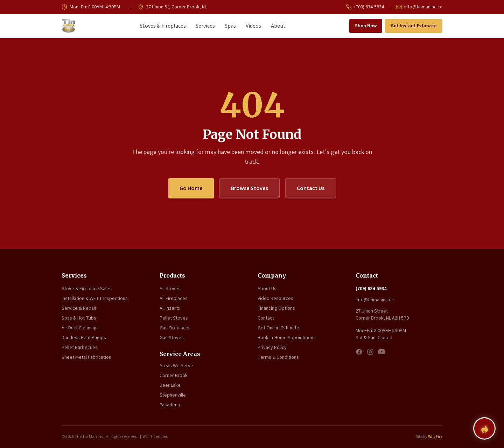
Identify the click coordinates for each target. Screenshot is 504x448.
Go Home (191, 188)
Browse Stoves (250, 188)
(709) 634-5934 (365, 7)
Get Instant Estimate (414, 26)
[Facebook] (359, 352)
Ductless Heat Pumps (84, 338)
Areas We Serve (176, 366)
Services (205, 26)
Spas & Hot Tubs (79, 318)
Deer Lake (170, 385)
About (278, 26)
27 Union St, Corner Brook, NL (172, 7)
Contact (266, 318)
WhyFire (435, 437)
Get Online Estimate (278, 328)
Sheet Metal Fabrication (86, 357)
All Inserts (170, 308)
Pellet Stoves (174, 318)
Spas (230, 26)
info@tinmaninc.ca (419, 7)
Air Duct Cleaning (79, 328)
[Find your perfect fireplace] (484, 428)
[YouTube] (381, 352)
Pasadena (170, 405)
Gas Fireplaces (175, 328)
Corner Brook (174, 376)
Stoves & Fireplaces (163, 26)
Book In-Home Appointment (286, 338)
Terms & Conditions (278, 357)
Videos (253, 26)
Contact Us (311, 188)
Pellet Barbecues (80, 348)
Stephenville (173, 395)
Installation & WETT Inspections (95, 299)
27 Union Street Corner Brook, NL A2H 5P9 (382, 315)
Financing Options (276, 308)
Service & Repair (79, 308)
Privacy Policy (272, 348)
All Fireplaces (174, 299)
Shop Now (366, 26)
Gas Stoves (172, 338)
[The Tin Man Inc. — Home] (69, 26)
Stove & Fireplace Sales (87, 289)
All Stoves (170, 289)
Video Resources (275, 299)
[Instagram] (370, 352)
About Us (267, 289)
